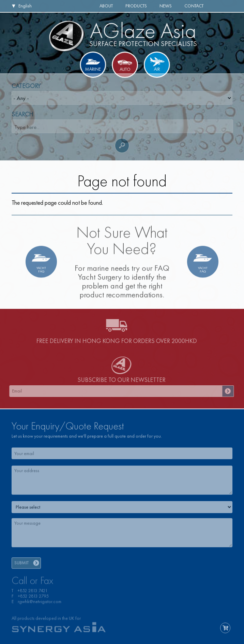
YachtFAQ (41, 271)
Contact (194, 6)
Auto (125, 70)
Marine (93, 69)
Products (136, 6)
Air (156, 69)
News (166, 6)
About (106, 6)
